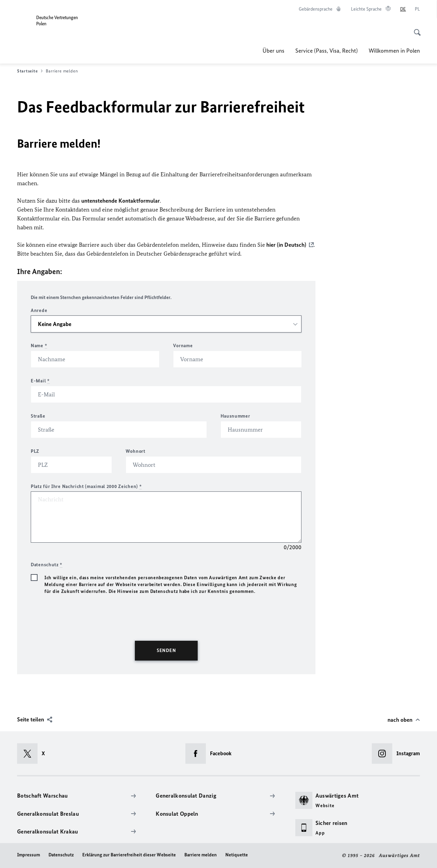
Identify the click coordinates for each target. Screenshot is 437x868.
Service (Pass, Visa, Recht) (327, 51)
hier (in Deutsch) (286, 245)
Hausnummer (235, 416)
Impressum (29, 855)
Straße (38, 416)
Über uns (273, 51)
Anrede (39, 310)
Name (39, 346)
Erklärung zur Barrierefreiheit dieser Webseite (129, 855)
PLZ (35, 451)
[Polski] (417, 9)
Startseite (30, 71)
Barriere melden (201, 855)
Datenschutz (61, 855)
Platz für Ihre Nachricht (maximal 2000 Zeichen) (86, 486)
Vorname (183, 346)
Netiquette (237, 855)
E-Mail (40, 381)
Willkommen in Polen (394, 51)
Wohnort (136, 451)
